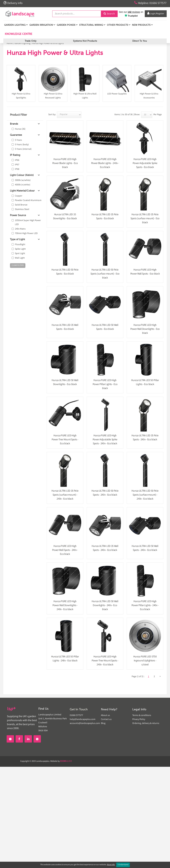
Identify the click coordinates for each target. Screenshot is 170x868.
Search (109, 14)
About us (105, 715)
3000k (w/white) (23, 180)
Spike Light (20, 249)
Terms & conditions (142, 715)
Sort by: (52, 115)
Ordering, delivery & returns (146, 723)
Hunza (20, 129)
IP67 (17, 165)
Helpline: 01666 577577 (150, 3)
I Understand (123, 865)
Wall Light (20, 258)
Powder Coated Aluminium (28, 200)
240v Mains (20, 229)
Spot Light (20, 254)
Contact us (106, 719)
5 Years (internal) (23, 149)
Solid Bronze (21, 205)
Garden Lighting (22, 43)
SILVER (66, 761)
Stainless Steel (22, 209)
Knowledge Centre (18, 34)
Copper (19, 196)
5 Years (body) (22, 145)
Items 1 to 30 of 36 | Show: (127, 115)
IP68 (17, 169)
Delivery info (13, 3)
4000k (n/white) (23, 185)
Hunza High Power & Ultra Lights (48, 43)
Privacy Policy (139, 719)
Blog (103, 723)
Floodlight (20, 245)
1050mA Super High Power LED (28, 223)
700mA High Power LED (26, 234)
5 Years (18, 140)
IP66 (17, 160)
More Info (111, 865)
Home (10, 43)
